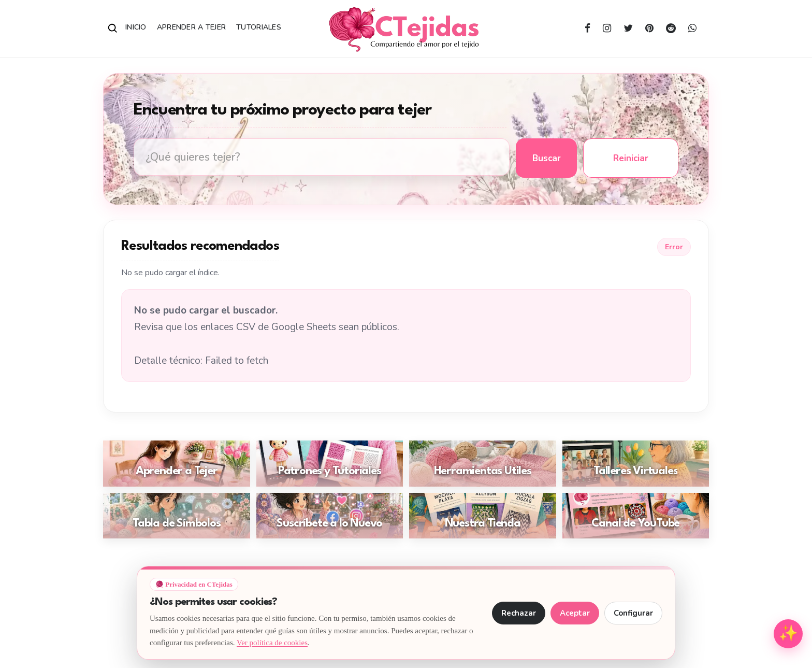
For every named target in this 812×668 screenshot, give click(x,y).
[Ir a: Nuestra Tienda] (483, 516)
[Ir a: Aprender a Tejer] (177, 464)
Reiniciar (631, 158)
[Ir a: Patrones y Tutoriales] (330, 464)
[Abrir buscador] (113, 29)
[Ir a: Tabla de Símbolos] (177, 516)
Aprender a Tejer (191, 27)
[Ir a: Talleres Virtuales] (636, 464)
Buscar (547, 158)
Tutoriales (259, 27)
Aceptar (575, 613)
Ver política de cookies (272, 643)
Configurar (633, 613)
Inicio (136, 27)
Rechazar (519, 613)
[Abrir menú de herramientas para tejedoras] (788, 634)
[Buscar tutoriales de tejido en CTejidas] (322, 157)
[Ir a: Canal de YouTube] (636, 516)
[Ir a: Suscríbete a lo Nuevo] (330, 516)
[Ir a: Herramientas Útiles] (483, 464)
